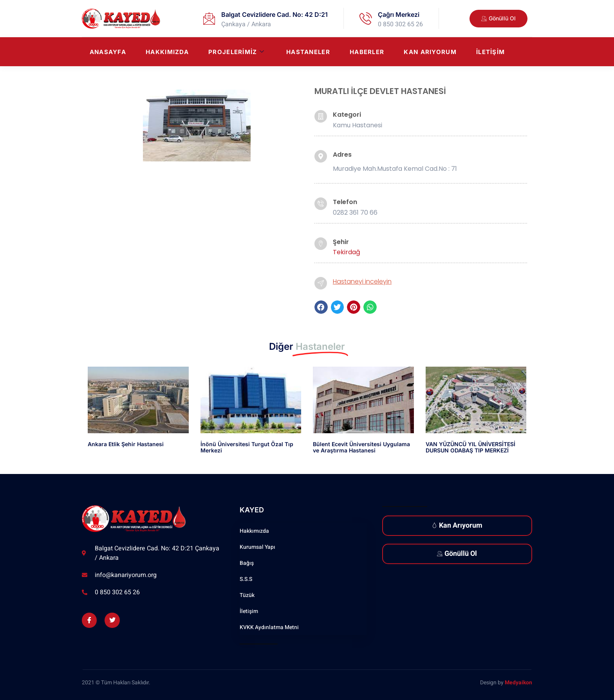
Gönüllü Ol (457, 554)
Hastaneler (308, 52)
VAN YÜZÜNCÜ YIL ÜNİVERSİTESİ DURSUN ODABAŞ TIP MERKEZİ (470, 447)
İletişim (490, 52)
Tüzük (247, 595)
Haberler (367, 52)
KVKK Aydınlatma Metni (269, 627)
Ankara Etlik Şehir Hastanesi (126, 444)
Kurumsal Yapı (257, 547)
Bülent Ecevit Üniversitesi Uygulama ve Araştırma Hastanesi (361, 447)
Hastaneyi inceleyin (362, 281)
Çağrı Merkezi (399, 14)
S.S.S (246, 579)
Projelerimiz (236, 52)
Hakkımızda (167, 52)
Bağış (247, 563)
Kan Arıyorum (430, 52)
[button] (321, 307)
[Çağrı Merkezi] (366, 18)
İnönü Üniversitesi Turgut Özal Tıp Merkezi (247, 447)
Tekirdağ (347, 252)
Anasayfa (108, 52)
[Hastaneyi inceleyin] (321, 283)
